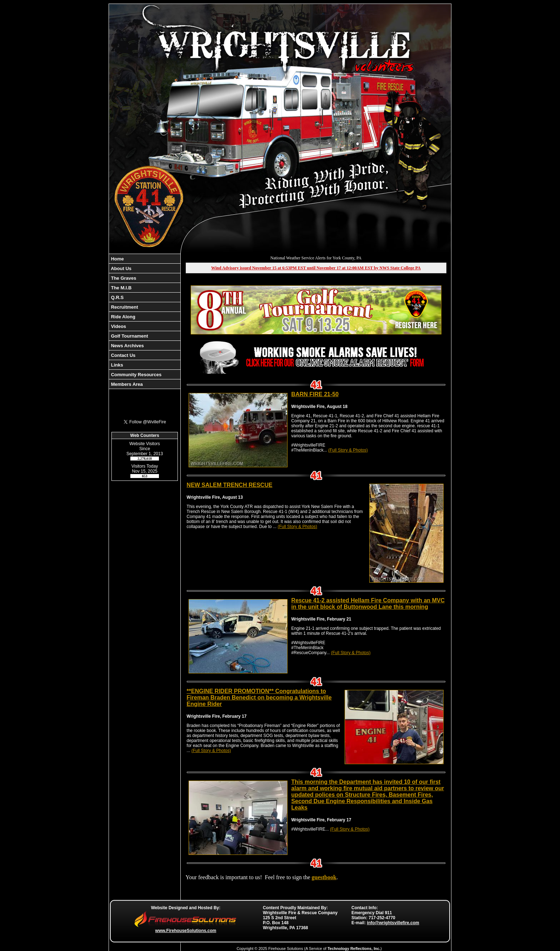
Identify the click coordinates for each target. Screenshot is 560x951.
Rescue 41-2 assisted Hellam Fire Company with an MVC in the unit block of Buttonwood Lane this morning (368, 604)
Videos (118, 326)
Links (116, 365)
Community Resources (136, 375)
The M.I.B (121, 288)
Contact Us (122, 355)
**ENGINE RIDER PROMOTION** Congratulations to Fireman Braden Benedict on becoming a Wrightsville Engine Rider (259, 698)
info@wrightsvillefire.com (393, 923)
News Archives (127, 346)
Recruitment (124, 307)
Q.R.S (117, 297)
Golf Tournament (129, 336)
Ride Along (122, 317)
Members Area (126, 384)
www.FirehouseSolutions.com (186, 931)
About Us (121, 268)
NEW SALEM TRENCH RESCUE (230, 485)
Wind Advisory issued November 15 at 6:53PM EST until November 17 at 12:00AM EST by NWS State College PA (316, 268)
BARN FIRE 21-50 (315, 394)
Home (117, 259)
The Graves (123, 278)
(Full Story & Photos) (348, 450)
